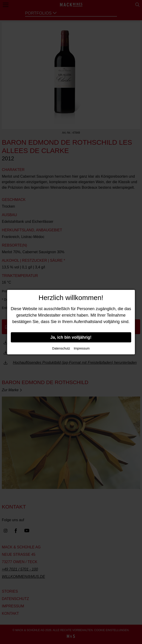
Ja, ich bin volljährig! (71, 337)
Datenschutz (61, 348)
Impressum (82, 348)
